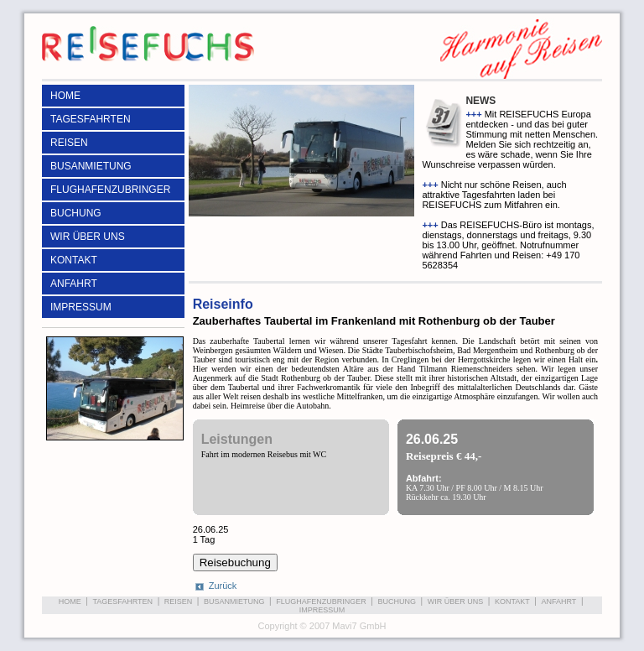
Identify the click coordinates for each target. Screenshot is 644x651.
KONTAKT (74, 260)
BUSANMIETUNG (91, 166)
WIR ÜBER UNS (88, 237)
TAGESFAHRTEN (91, 119)
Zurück (223, 586)
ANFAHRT (74, 284)
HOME (65, 96)
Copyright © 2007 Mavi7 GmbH (322, 626)
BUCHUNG (76, 213)
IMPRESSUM (81, 307)
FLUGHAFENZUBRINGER (110, 190)
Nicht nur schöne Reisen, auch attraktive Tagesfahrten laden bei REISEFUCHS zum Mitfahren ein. (494, 195)
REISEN (69, 143)
